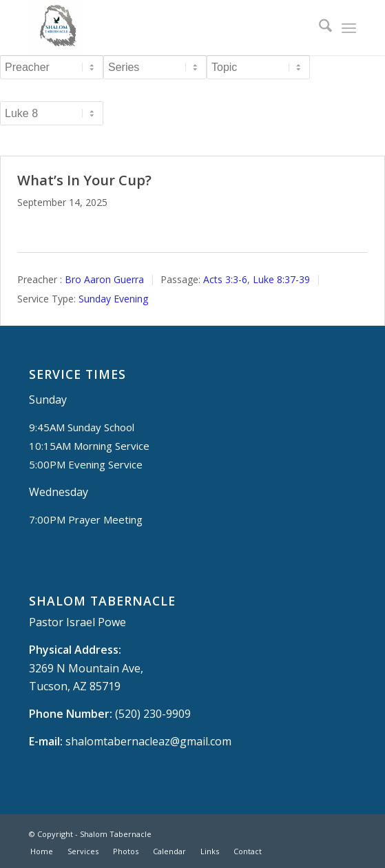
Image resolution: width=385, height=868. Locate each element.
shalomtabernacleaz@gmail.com (148, 741)
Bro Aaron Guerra (104, 279)
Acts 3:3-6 (225, 279)
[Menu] (349, 28)
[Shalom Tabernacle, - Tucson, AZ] (160, 28)
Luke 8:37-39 (281, 279)
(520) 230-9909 (153, 714)
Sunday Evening (113, 299)
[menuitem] (319, 28)
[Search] (319, 28)
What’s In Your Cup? (84, 180)
